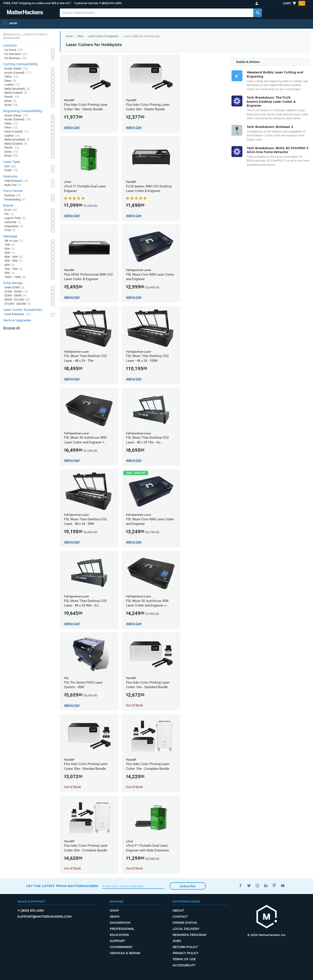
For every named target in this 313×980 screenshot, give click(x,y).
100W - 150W (15, 277)
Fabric (11, 77)
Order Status (185, 923)
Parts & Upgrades (17, 320)
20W (10, 249)
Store (80, 36)
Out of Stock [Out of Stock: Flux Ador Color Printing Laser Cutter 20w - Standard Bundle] (72, 787)
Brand (8, 205)
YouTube (283, 885)
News (115, 917)
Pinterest (274, 885)
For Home (13, 50)
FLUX (11, 210)
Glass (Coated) (17, 132)
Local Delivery (186, 929)
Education (119, 935)
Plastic (12, 97)
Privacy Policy (186, 953)
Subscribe (188, 886)
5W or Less (14, 241)
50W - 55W (13, 261)
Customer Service (86, 3)
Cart (294, 3)
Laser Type (12, 162)
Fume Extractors (17, 314)
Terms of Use (184, 959)
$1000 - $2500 (16, 292)
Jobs (177, 941)
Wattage (10, 236)
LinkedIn (266, 885)
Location (10, 45)
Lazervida (13, 222)
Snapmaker (14, 226)
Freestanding (15, 200)
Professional (122, 929)
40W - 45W (13, 257)
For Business (16, 58)
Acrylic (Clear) (16, 69)
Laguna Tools (15, 218)
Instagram (257, 885)
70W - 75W (13, 269)
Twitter (249, 885)
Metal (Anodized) (17, 89)
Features (10, 176)
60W (10, 265)
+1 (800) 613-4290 (110, 3)
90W (10, 273)
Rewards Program (189, 935)
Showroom (120, 923)
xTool (10, 230)
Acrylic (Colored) (18, 73)
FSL (9, 214)
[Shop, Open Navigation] (10, 23)
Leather (12, 85)
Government (121, 947)
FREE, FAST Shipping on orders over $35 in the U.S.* (37, 3)
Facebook (240, 885)
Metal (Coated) (16, 93)
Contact (180, 917)
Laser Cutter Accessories (23, 310)
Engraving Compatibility (23, 111)
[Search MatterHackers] (258, 13)
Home (69, 36)
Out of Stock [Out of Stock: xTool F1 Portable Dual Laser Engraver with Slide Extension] (134, 868)
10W (10, 245)
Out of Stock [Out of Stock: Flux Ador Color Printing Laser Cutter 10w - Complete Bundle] (134, 787)
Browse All (12, 328)
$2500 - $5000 (15, 296)
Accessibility (184, 965)
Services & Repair (125, 953)
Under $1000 (14, 288)
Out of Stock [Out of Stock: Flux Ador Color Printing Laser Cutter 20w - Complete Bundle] (72, 868)
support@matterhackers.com (44, 917)
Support (117, 941)
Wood (11, 105)
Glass (10, 81)
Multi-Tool (13, 185)
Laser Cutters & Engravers (103, 36)
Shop (114, 911)
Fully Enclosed (16, 181)
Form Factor (13, 191)
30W (10, 253)
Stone (10, 101)
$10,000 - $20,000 (18, 304)
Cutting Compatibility (21, 64)
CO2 (10, 166)
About (178, 911)
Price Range (13, 283)
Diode (11, 170)
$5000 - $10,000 (17, 300)
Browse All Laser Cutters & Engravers (25, 36)
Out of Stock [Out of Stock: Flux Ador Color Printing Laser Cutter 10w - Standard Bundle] (134, 705)
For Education (16, 54)
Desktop (13, 196)
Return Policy (185, 947)
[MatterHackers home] (25, 13)
